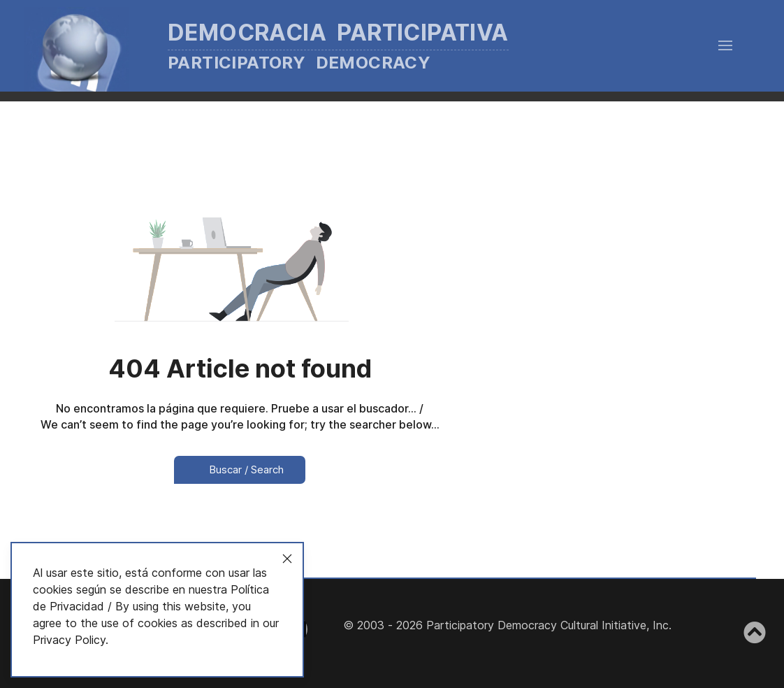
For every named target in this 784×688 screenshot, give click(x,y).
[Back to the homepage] (287, 46)
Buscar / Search (240, 470)
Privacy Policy (69, 640)
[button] (725, 45)
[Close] (287, 559)
